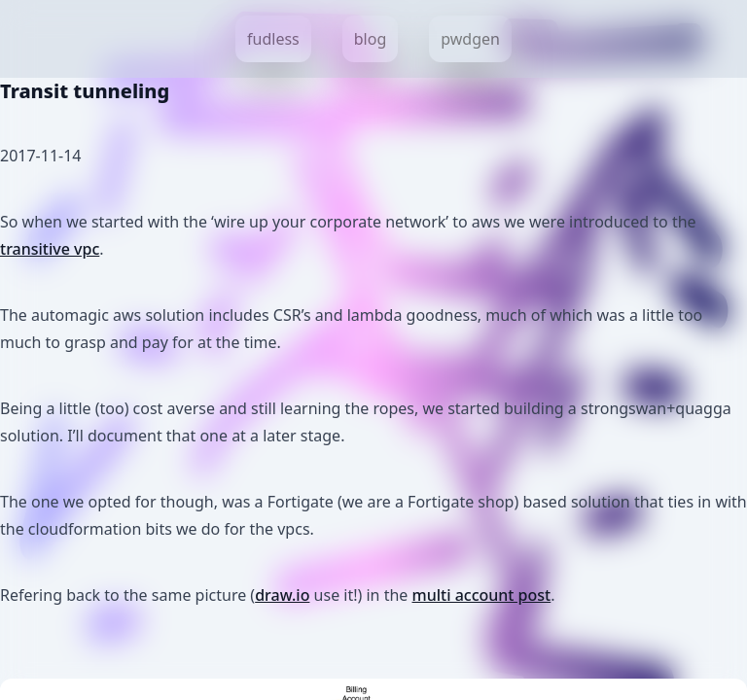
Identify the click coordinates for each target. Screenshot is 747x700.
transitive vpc (50, 249)
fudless (273, 39)
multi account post (482, 595)
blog (371, 39)
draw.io (282, 595)
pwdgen (470, 39)
